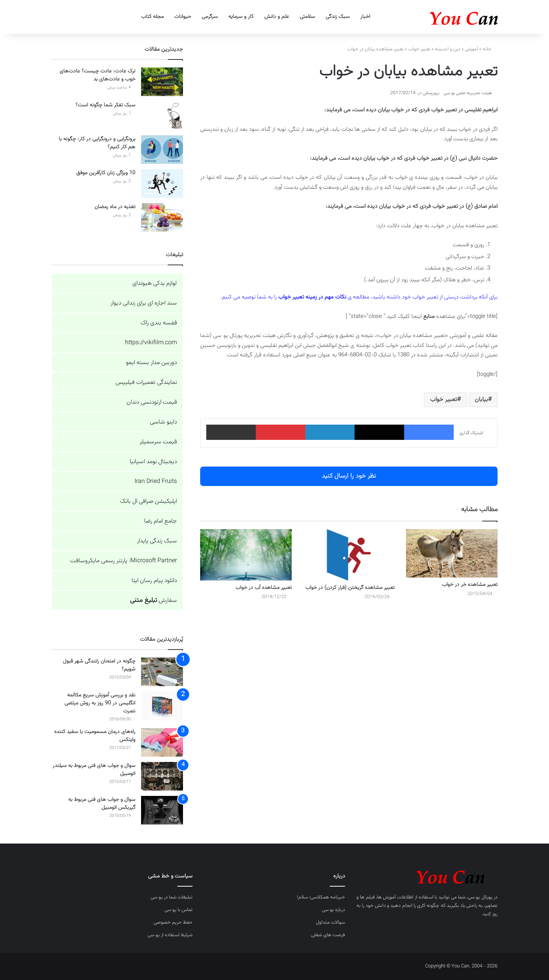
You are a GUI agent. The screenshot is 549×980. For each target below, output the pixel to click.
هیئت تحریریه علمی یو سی (468, 93)
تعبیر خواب (419, 49)
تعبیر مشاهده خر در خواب (470, 585)
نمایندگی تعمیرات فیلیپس (146, 383)
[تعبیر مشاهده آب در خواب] (246, 555)
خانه (490, 49)
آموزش (472, 49)
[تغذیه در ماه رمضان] (162, 217)
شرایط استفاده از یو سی (170, 935)
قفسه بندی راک (159, 323)
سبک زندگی (338, 17)
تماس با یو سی (178, 910)
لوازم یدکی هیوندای (155, 283)
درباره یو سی (333, 910)
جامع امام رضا (161, 521)
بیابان (481, 400)
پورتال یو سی (480, 897)
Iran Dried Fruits (156, 482)
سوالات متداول (331, 922)
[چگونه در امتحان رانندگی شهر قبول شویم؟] (162, 672)
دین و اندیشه (448, 49)
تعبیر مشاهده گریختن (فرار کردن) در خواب (350, 588)
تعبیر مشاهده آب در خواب (264, 588)
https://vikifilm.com (151, 343)
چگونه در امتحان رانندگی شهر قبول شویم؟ (99, 665)
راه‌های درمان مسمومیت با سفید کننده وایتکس (95, 736)
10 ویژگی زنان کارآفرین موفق (106, 173)
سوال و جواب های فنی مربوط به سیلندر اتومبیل (94, 770)
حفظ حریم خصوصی (173, 922)
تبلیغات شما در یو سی (172, 897)
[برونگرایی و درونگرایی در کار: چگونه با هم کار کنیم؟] (162, 150)
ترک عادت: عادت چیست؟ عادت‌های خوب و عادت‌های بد (97, 75)
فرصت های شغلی (328, 935)
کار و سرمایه (241, 17)
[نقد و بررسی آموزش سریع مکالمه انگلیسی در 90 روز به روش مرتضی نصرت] (162, 706)
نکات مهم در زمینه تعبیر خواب (312, 297)
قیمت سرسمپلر (158, 442)
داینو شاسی (163, 422)
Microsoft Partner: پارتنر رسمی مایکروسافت (124, 561)
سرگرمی (210, 17)
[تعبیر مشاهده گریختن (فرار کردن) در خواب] (349, 555)
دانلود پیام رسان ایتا (154, 581)
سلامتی (307, 17)
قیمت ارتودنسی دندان (152, 402)
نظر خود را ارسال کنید (349, 476)
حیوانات (183, 17)
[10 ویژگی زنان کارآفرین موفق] (162, 184)
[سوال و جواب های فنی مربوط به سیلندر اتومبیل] (162, 776)
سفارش (153, 601)
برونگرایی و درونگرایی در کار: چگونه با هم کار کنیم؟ (97, 143)
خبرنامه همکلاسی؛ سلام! (321, 897)
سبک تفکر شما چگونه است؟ (105, 105)
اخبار (365, 17)
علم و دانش (277, 17)
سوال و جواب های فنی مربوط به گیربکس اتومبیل (102, 804)
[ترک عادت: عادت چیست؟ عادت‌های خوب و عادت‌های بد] (162, 82)
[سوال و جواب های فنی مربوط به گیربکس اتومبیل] (162, 810)
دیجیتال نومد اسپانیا (153, 462)
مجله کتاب (152, 17)
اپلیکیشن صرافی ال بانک (148, 501)
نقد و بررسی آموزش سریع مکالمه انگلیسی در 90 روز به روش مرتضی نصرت (100, 703)
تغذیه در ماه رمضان (115, 207)
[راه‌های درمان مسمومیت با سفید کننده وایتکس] (162, 742)
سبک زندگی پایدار (157, 541)
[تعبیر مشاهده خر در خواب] (452, 553)
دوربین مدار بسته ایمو (151, 363)
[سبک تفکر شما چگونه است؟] (162, 116)
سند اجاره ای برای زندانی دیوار (144, 303)
